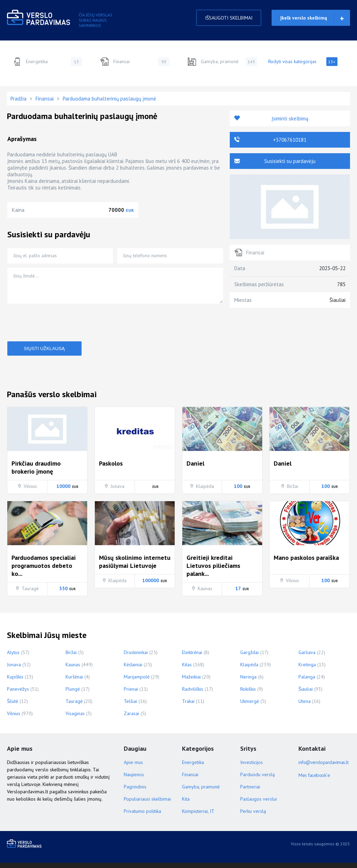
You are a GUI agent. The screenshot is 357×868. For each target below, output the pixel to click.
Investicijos (252, 767)
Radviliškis (193, 694)
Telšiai (130, 706)
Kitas (187, 670)
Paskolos (111, 469)
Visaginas (75, 719)
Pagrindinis (135, 792)
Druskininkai (136, 658)
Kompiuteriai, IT (198, 816)
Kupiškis (15, 682)
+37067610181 (290, 140)
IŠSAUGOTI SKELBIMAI (229, 18)
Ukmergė (250, 706)
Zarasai (131, 719)
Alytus (13, 658)
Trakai (188, 706)
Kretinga (307, 670)
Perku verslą (253, 816)
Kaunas (73, 670)
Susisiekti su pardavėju (290, 161)
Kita (186, 804)
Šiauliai (306, 694)
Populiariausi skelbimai (147, 804)
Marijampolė (137, 682)
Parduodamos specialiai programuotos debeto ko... (44, 571)
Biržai (71, 658)
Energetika (47, 62)
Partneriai (250, 792)
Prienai (131, 694)
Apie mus (133, 767)
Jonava (14, 670)
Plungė (73, 694)
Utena (305, 706)
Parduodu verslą (257, 780)
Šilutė (13, 706)
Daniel (195, 469)
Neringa (248, 682)
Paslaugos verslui (259, 804)
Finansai (135, 62)
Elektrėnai (192, 658)
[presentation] (60, 328)
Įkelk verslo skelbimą (304, 18)
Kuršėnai (74, 682)
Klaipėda (249, 670)
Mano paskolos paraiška (306, 563)
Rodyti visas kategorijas (303, 62)
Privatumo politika (142, 816)
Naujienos (134, 780)
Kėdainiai (133, 670)
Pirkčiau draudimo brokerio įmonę (36, 473)
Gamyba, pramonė (222, 62)
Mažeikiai (191, 682)
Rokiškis (248, 694)
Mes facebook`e (314, 780)
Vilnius (14, 719)
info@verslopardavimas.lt (322, 767)
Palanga (307, 682)
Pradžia (18, 99)
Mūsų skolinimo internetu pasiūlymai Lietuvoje (135, 567)
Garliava (307, 658)
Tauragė (74, 706)
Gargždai (249, 658)
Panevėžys (18, 694)
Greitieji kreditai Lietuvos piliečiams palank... (213, 571)
